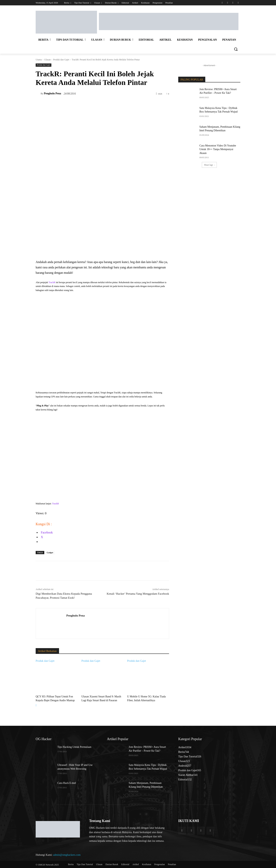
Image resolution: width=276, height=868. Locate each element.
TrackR (52, 282)
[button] (236, 49)
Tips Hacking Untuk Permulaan (74, 747)
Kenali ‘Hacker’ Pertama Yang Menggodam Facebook (138, 594)
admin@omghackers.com (67, 854)
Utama (39, 60)
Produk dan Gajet (61, 60)
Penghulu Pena (53, 93)
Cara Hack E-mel (67, 783)
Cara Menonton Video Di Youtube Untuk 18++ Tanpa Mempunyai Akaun (218, 149)
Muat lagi (209, 165)
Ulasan (47, 60)
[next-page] (36, 705)
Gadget (50, 552)
